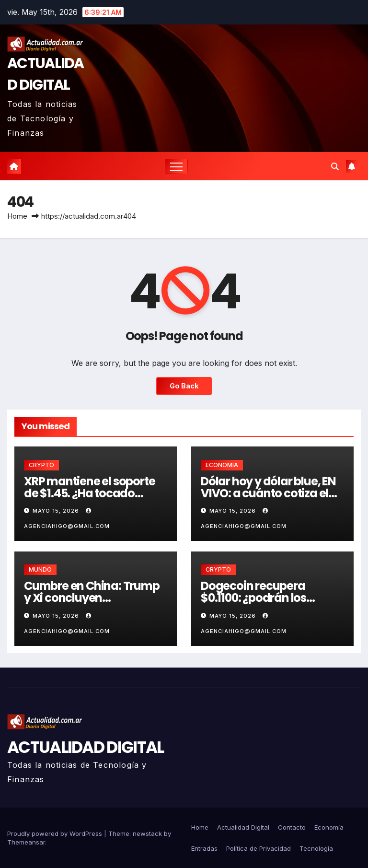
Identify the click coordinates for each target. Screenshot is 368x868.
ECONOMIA (222, 465)
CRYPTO (41, 465)
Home (17, 216)
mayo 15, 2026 (57, 511)
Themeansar (26, 842)
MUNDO (40, 569)
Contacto (292, 827)
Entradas (204, 848)
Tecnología (316, 848)
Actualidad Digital (243, 827)
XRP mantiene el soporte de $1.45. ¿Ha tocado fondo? (89, 493)
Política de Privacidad (259, 848)
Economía (329, 827)
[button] (335, 166)
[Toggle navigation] (177, 166)
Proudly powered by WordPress (56, 833)
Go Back (184, 386)
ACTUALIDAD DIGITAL (85, 747)
